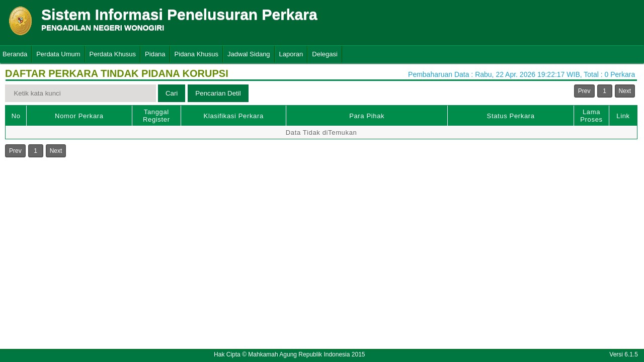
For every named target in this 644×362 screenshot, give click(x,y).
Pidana (155, 54)
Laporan (291, 54)
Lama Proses (591, 116)
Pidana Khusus (196, 54)
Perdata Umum (58, 54)
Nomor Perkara (79, 116)
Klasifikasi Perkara (234, 116)
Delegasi (325, 54)
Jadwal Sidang (249, 54)
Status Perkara (511, 116)
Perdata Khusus (113, 54)
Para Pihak (367, 116)
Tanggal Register (156, 116)
